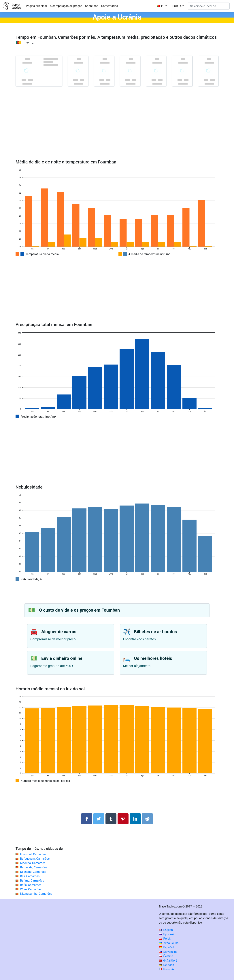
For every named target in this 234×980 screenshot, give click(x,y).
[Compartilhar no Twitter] (99, 819)
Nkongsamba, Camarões (36, 894)
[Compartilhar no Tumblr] (111, 819)
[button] (178, 6)
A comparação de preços (66, 6)
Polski (165, 939)
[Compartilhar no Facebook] (87, 819)
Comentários (110, 6)
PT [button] (161, 6)
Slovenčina (168, 952)
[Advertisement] (117, 128)
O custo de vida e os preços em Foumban (80, 610)
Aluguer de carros (59, 632)
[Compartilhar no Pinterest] (123, 819)
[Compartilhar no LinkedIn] (135, 819)
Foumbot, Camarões (33, 854)
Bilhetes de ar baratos (155, 632)
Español (166, 947)
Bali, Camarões (30, 876)
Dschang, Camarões (33, 872)
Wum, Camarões (31, 889)
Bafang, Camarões (32, 881)
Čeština (166, 956)
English (166, 930)
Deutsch (166, 965)
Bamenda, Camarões (34, 867)
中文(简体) (168, 961)
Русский (167, 934)
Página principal (36, 6)
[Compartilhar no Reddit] (147, 819)
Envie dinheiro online (62, 658)
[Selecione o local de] (209, 6)
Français (166, 969)
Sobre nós (92, 6)
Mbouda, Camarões (33, 863)
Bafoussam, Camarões (35, 859)
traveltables (16, 6)
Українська (169, 943)
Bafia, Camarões (31, 885)
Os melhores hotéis (153, 658)
